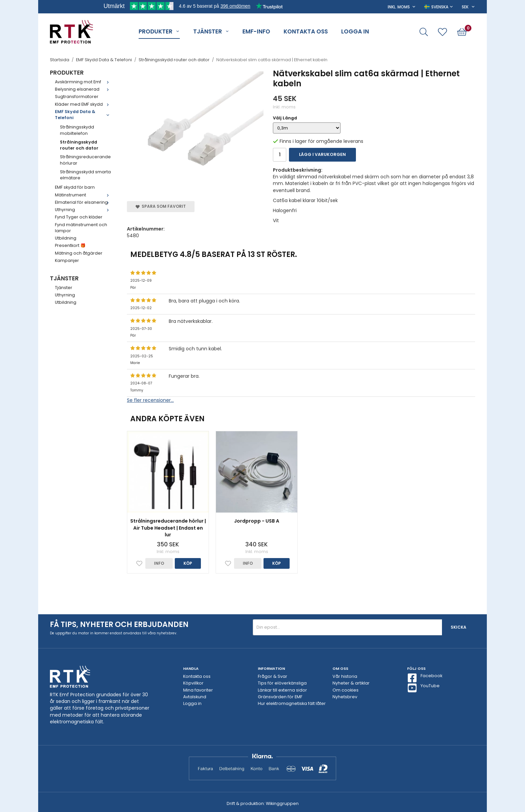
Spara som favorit (161, 206)
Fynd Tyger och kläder (79, 217)
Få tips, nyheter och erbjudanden (119, 624)
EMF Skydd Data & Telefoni (83, 115)
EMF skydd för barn (75, 187)
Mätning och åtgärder (79, 253)
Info (159, 563)
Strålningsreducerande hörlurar (85, 160)
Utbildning (66, 238)
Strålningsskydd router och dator (79, 145)
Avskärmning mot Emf (83, 82)
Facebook (425, 678)
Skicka (459, 627)
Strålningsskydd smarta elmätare (85, 175)
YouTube (423, 688)
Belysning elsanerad (83, 89)
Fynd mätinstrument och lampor (81, 228)
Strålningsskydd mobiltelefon (77, 130)
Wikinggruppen (282, 803)
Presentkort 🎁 (70, 245)
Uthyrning (83, 210)
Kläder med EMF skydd (83, 104)
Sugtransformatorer (77, 97)
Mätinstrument (83, 195)
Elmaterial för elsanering (83, 202)
